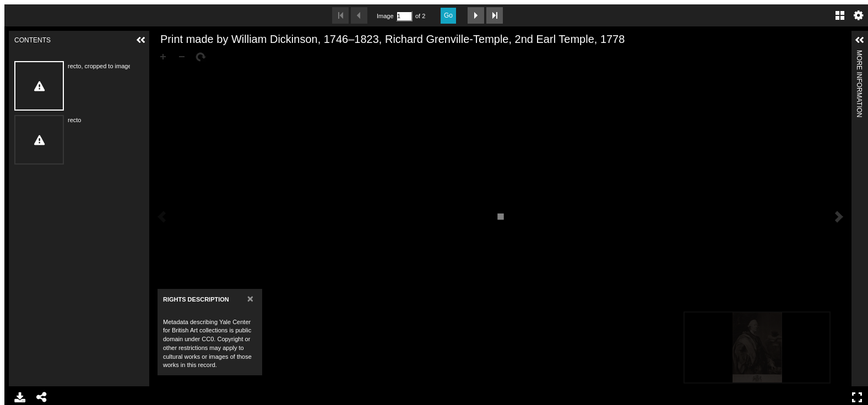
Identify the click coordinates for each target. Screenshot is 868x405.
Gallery (840, 15)
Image (385, 16)
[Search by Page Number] (404, 16)
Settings (859, 15)
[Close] (250, 299)
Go (448, 15)
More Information (859, 55)
